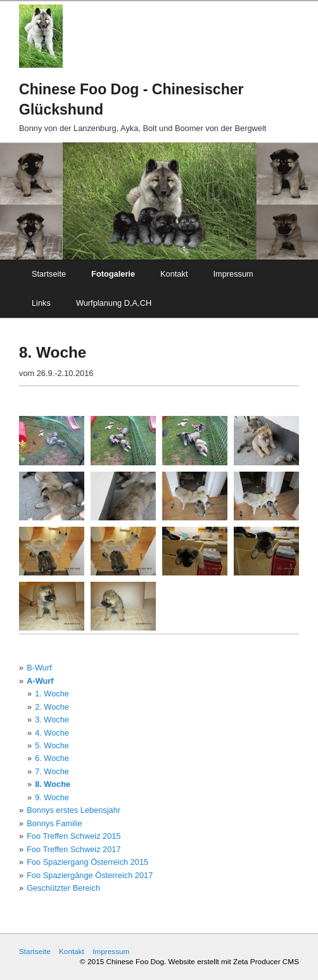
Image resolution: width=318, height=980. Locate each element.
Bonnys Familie (54, 823)
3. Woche (52, 719)
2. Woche (52, 707)
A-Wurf (40, 681)
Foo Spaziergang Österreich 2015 (87, 862)
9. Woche (52, 797)
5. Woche (52, 745)
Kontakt (174, 274)
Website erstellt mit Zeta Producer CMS (234, 961)
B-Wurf (39, 668)
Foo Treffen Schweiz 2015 (73, 836)
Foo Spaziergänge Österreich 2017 (90, 875)
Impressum (233, 274)
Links (41, 303)
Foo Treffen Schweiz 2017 (73, 849)
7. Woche (52, 771)
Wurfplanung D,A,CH (114, 303)
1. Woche (52, 694)
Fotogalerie (113, 274)
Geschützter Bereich (63, 888)
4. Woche (52, 733)
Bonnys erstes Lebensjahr (73, 810)
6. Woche (52, 758)
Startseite (49, 274)
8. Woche (53, 784)
